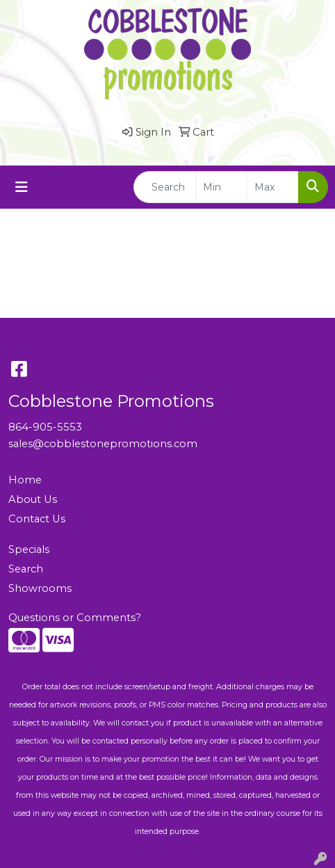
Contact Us (37, 519)
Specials (29, 549)
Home (25, 480)
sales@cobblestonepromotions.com (103, 444)
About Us (33, 499)
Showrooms (40, 588)
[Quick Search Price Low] (221, 187)
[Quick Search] (165, 187)
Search (26, 569)
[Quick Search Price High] (273, 187)
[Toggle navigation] (22, 187)
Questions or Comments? (75, 618)
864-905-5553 (45, 427)
